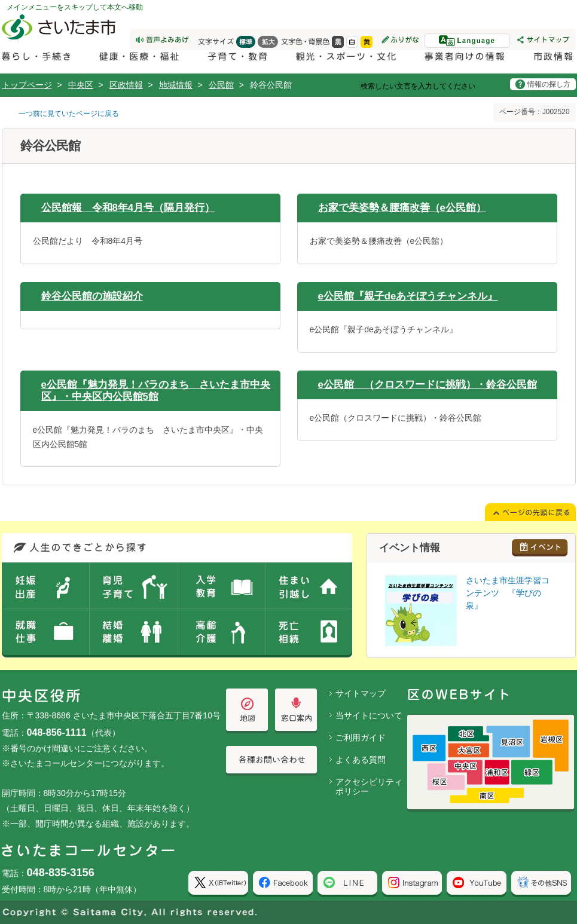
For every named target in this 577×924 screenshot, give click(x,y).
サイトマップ (361, 693)
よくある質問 (361, 760)
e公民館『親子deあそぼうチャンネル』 (408, 296)
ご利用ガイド (361, 738)
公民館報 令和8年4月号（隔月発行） (128, 208)
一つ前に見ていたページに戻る (69, 114)
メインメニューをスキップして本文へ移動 (75, 7)
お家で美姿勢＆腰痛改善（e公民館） (402, 208)
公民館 (221, 85)
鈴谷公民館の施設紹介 (92, 296)
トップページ (27, 85)
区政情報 (126, 85)
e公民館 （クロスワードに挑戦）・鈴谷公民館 (428, 385)
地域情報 (176, 85)
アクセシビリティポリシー (369, 787)
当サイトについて (369, 715)
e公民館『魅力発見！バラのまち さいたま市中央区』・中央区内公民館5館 (156, 391)
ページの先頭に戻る (0, 0)
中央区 (81, 85)
